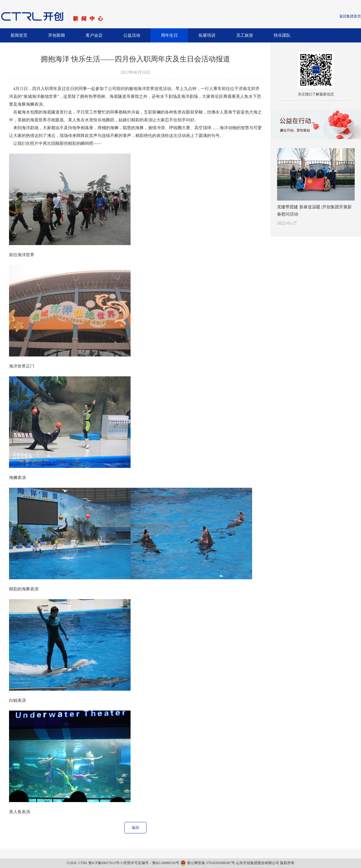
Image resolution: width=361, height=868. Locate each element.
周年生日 (169, 35)
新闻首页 (19, 35)
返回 (135, 828)
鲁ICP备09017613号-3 (105, 863)
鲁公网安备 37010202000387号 (208, 863)
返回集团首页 (350, 16)
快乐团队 (282, 35)
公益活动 (132, 35)
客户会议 (94, 35)
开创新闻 (57, 35)
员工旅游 (245, 35)
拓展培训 (207, 35)
